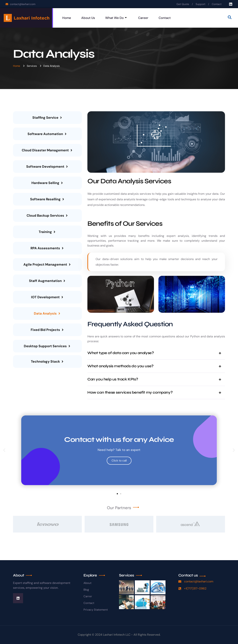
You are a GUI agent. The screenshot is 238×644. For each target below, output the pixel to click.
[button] (4, 450)
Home (67, 18)
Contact (165, 18)
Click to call (119, 461)
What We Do (116, 18)
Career (143, 18)
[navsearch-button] (230, 18)
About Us (88, 18)
